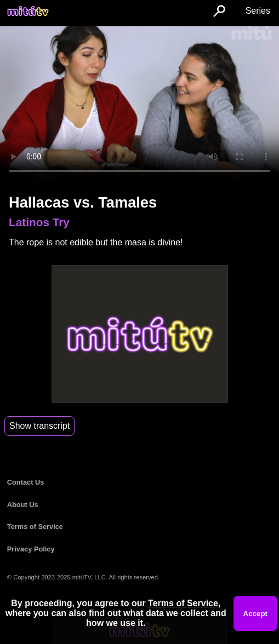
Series (258, 11)
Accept (255, 614)
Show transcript (39, 426)
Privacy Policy (31, 549)
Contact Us (26, 482)
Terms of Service (35, 527)
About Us (23, 505)
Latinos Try (39, 222)
